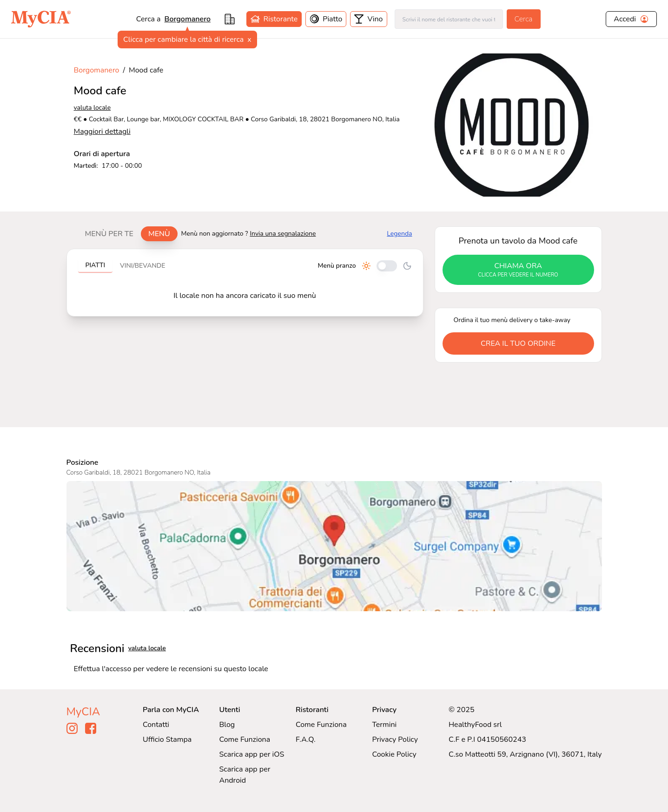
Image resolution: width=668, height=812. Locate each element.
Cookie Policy (394, 754)
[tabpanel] (245, 283)
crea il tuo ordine (518, 343)
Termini (384, 725)
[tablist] (128, 234)
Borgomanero (188, 19)
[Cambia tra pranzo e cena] (387, 266)
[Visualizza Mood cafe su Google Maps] (334, 546)
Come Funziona (245, 739)
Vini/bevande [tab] (142, 266)
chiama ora (518, 270)
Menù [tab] (159, 234)
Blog (227, 725)
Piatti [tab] (96, 265)
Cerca (524, 19)
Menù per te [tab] (109, 234)
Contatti (156, 725)
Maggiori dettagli (102, 132)
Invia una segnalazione (283, 234)
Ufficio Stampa (167, 739)
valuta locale (93, 108)
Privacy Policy (395, 739)
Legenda (399, 234)
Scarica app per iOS (251, 754)
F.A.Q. (306, 739)
